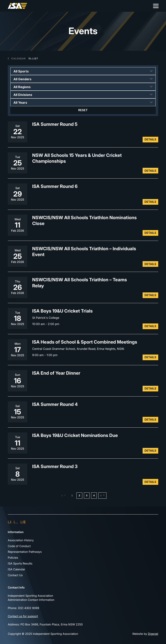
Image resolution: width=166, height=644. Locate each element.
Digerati (153, 634)
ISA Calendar (16, 569)
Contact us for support (23, 616)
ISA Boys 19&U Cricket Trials (62, 311)
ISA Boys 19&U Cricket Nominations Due (75, 435)
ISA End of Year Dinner (56, 373)
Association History (21, 540)
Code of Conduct (19, 546)
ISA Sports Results (20, 564)
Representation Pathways (25, 552)
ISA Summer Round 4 (55, 404)
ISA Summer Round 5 (55, 124)
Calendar (17, 59)
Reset (83, 110)
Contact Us (15, 575)
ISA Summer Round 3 (55, 466)
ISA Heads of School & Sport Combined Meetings (85, 342)
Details (150, 139)
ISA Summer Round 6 (55, 186)
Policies (13, 558)
